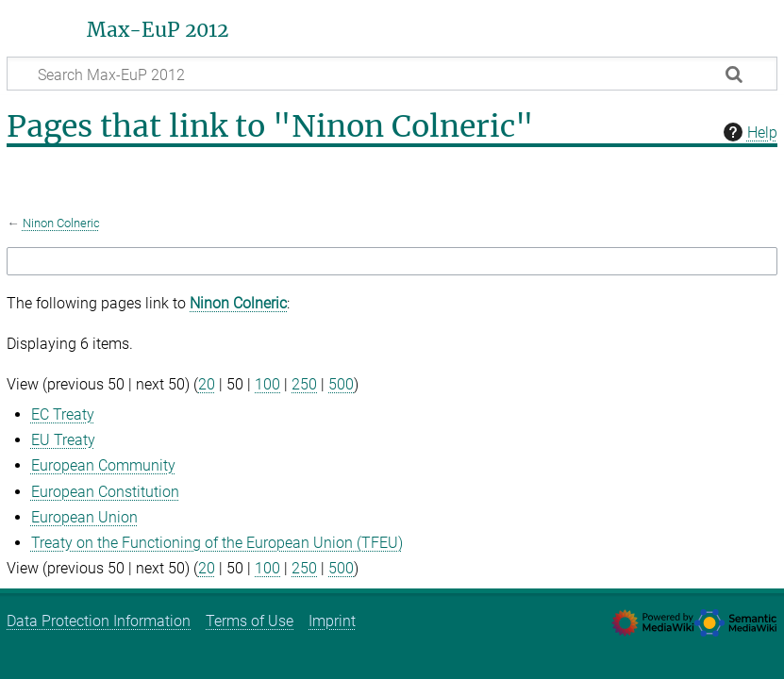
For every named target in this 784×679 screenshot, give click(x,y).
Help (748, 132)
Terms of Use (250, 621)
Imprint (332, 621)
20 (207, 384)
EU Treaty (63, 440)
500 (341, 384)
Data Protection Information (99, 621)
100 (267, 384)
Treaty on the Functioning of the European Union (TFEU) (217, 543)
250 (304, 384)
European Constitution (105, 492)
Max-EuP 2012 (158, 30)
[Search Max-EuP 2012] (392, 74)
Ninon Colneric (61, 223)
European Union (84, 517)
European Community (103, 465)
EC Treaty (63, 414)
